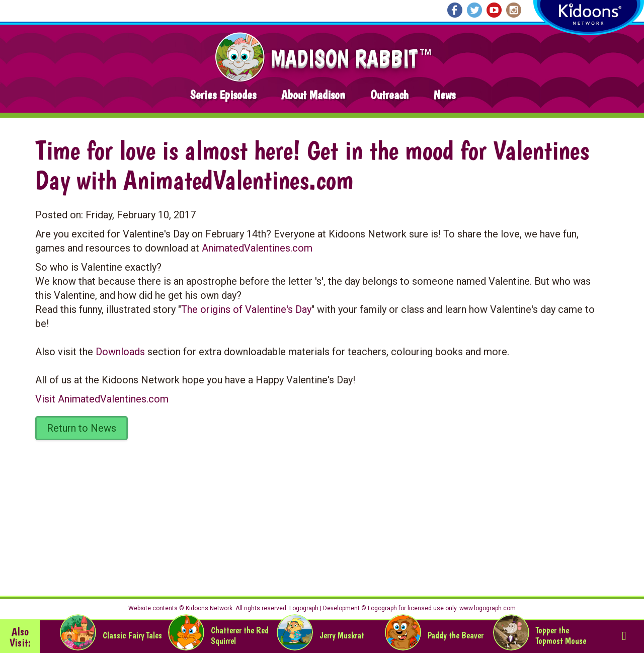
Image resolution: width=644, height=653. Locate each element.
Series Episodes (223, 95)
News (445, 95)
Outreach (389, 95)
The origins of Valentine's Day (246, 309)
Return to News (82, 428)
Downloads (120, 352)
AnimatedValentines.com (257, 248)
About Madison (313, 95)
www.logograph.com (487, 608)
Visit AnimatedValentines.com (102, 399)
